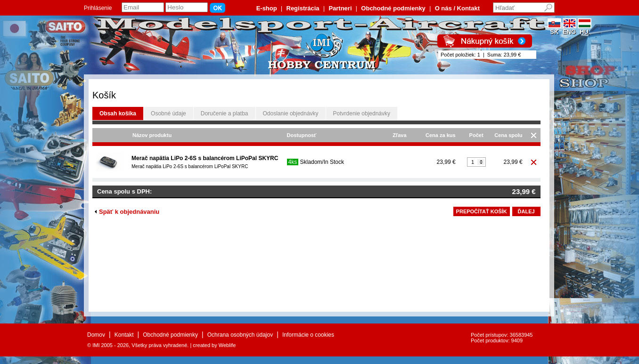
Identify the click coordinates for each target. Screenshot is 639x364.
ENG (569, 29)
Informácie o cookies (308, 335)
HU (585, 29)
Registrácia (303, 8)
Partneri (340, 8)
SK (554, 29)
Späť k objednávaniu (127, 212)
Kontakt (124, 335)
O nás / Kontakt (457, 8)
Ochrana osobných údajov (240, 335)
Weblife (227, 345)
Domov (96, 335)
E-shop (267, 8)
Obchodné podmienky (393, 8)
